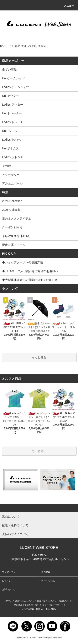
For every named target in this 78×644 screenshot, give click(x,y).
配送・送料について (47, 601)
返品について (65, 601)
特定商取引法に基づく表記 (27, 605)
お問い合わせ (9, 589)
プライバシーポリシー (53, 605)
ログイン (7, 581)
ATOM (53, 609)
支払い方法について (25, 601)
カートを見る (48, 581)
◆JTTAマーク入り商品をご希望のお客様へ (39, 271)
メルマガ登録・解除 (31, 609)
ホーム (9, 601)
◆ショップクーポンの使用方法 (39, 263)
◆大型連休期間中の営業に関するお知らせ (39, 280)
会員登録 (46, 572)
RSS (47, 609)
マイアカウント (10, 572)
